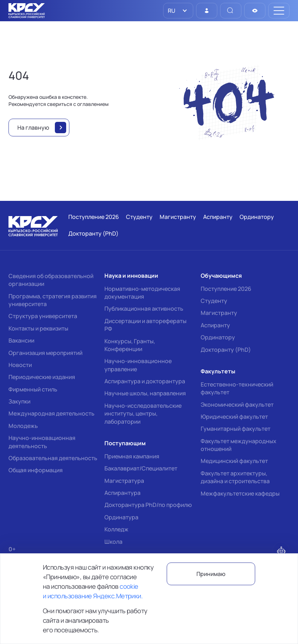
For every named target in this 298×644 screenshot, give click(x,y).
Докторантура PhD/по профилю (148, 505)
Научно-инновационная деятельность (42, 442)
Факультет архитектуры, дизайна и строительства (235, 477)
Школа (113, 542)
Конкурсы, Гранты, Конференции (130, 345)
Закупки (19, 401)
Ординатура (121, 517)
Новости (20, 365)
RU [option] (171, 11)
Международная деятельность (51, 413)
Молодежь (23, 426)
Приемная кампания (132, 456)
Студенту (214, 301)
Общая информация (36, 470)
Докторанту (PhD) (226, 350)
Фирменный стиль (33, 389)
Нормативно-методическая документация (142, 293)
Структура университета (43, 316)
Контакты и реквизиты (38, 328)
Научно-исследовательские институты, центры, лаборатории (143, 414)
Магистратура (124, 481)
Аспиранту (215, 325)
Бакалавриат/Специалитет (141, 468)
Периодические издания (42, 377)
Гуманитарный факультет (236, 429)
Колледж (116, 529)
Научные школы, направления (145, 393)
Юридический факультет (234, 417)
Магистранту (219, 313)
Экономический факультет (237, 405)
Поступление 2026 (226, 289)
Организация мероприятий (45, 353)
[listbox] (178, 11)
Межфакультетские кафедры (240, 493)
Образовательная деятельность (53, 458)
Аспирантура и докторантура (145, 381)
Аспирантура (122, 493)
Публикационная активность (144, 309)
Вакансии (21, 340)
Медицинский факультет (234, 461)
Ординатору (218, 337)
